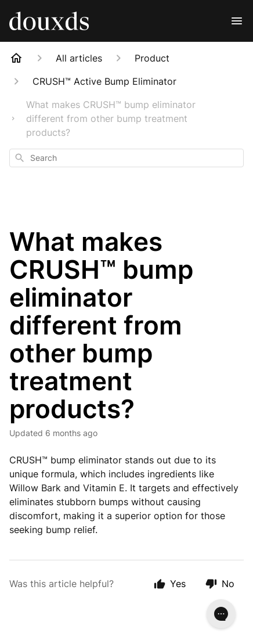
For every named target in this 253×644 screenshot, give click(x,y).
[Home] (16, 58)
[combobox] (126, 158)
